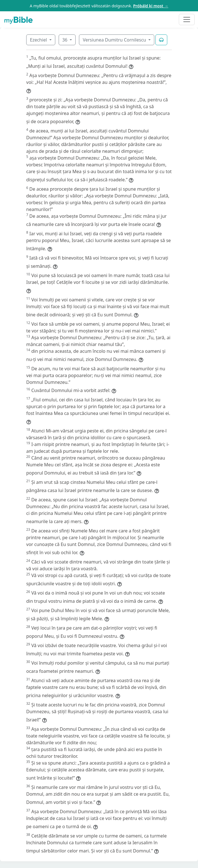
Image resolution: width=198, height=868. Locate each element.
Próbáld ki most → (151, 6)
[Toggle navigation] (187, 19)
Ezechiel (39, 40)
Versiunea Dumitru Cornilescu (115, 40)
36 (65, 40)
